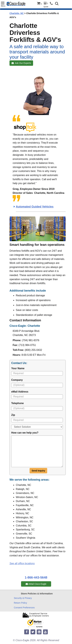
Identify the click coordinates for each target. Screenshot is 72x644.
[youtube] (45, 632)
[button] (57, 4)
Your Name (18, 368)
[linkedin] (39, 632)
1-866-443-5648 (36, 577)
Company (17, 380)
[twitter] (33, 632)
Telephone (17, 403)
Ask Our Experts (21, 63)
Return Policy (20, 603)
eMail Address (20, 392)
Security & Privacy (23, 598)
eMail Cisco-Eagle (36, 584)
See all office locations (22, 563)
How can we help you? (25, 433)
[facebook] (27, 632)
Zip (13, 415)
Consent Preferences (24, 608)
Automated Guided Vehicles (35, 207)
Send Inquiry (38, 471)
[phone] (52, 4)
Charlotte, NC (17, 13)
